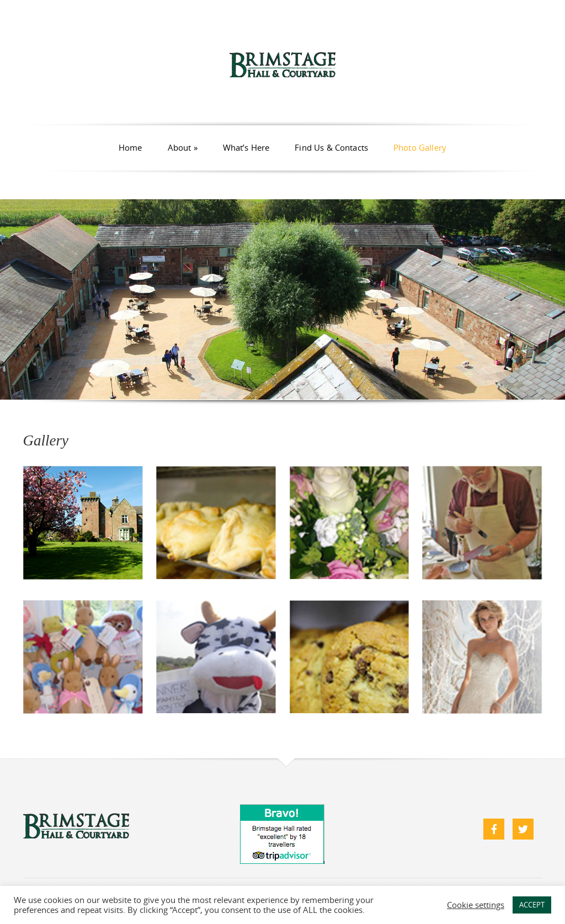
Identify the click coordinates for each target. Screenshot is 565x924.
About (183, 147)
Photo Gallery (420, 147)
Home (130, 147)
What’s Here (246, 147)
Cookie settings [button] (476, 905)
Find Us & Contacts (331, 147)
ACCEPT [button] (532, 905)
